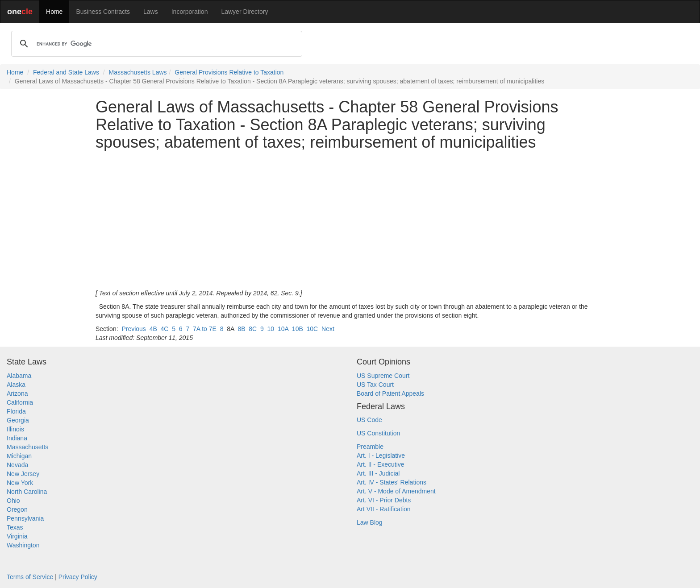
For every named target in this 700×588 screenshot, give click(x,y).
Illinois (15, 429)
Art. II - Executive (381, 464)
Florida (16, 411)
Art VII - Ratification (384, 509)
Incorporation (190, 12)
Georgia (18, 420)
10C (312, 329)
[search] (155, 44)
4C (165, 329)
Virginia (17, 536)
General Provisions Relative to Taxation (229, 72)
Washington (23, 545)
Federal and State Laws (66, 72)
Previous (133, 329)
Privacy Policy (78, 577)
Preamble (370, 447)
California (20, 402)
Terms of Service (30, 577)
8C (253, 329)
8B (241, 329)
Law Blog (370, 522)
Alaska (16, 385)
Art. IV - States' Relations (392, 482)
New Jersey (23, 474)
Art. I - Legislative (381, 455)
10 (271, 329)
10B (298, 329)
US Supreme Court (383, 376)
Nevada (17, 465)
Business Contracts (103, 12)
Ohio (13, 501)
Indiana (17, 438)
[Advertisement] (350, 220)
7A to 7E (205, 329)
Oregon (17, 509)
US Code (369, 420)
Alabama (19, 376)
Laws (151, 12)
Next (328, 329)
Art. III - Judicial (378, 473)
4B (153, 329)
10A (283, 329)
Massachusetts (27, 447)
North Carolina (27, 492)
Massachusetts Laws (138, 72)
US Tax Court (375, 385)
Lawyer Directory (244, 12)
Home (54, 12)
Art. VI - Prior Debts (384, 500)
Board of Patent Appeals (390, 393)
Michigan (19, 456)
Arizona (17, 393)
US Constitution (378, 433)
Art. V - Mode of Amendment (396, 491)
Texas (15, 527)
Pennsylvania (25, 518)
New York (20, 483)
